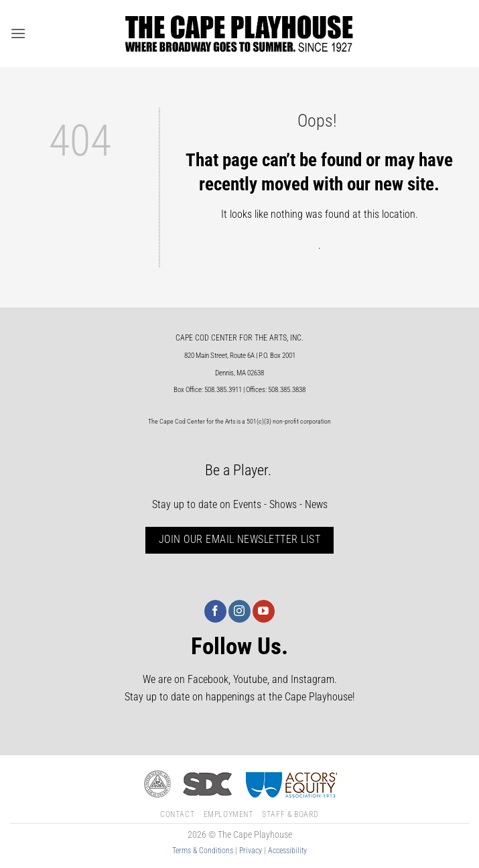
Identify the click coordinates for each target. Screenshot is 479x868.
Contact (177, 814)
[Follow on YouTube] (264, 611)
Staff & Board (290, 814)
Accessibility (287, 851)
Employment (228, 814)
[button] (18, 33)
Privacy (251, 851)
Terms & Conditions (203, 851)
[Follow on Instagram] (240, 611)
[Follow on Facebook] (215, 611)
